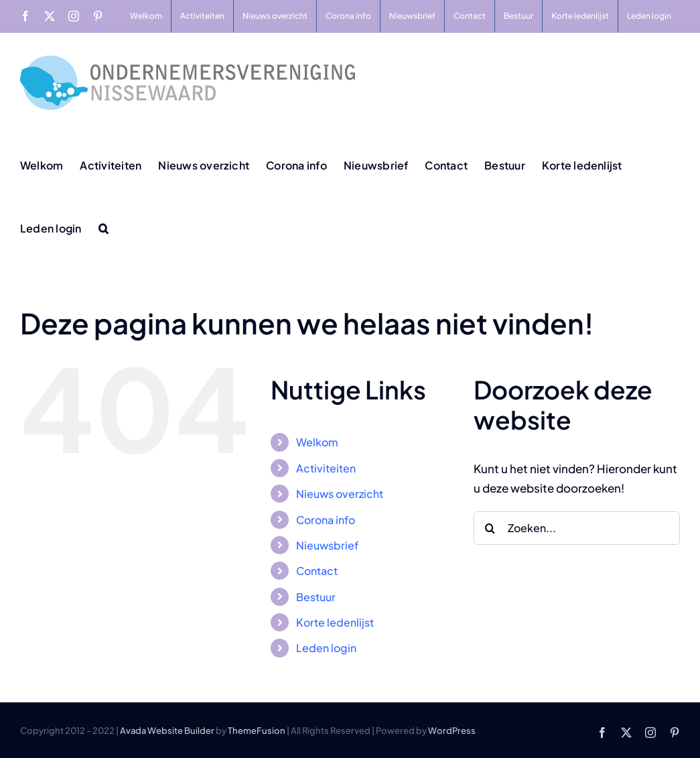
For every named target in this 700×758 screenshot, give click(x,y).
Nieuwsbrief (327, 545)
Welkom (317, 442)
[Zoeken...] (577, 528)
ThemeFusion (257, 731)
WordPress (452, 731)
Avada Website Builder (167, 731)
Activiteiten (326, 468)
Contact (317, 571)
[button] (103, 227)
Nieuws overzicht (340, 494)
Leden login (326, 648)
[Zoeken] (490, 528)
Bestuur (316, 597)
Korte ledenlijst (335, 622)
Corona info (326, 520)
